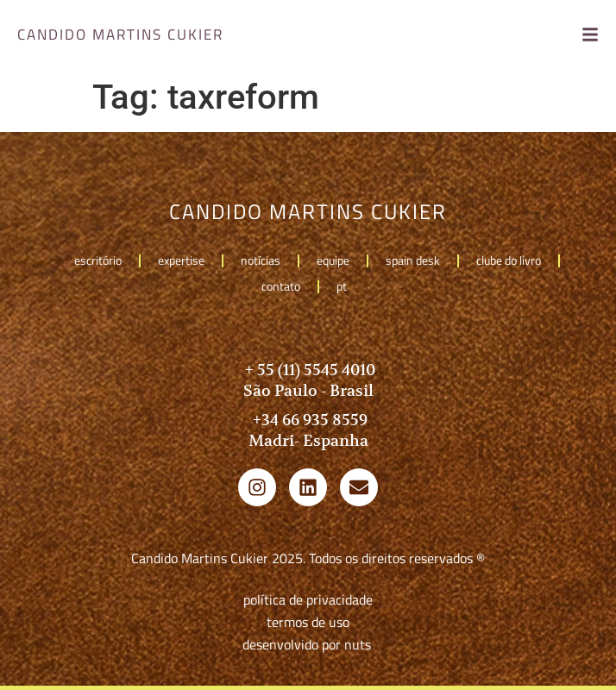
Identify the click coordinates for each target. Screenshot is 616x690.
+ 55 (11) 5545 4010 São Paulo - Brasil (308, 380)
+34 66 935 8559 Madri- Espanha (308, 430)
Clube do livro (509, 260)
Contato (281, 286)
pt (346, 286)
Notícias (261, 260)
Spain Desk (413, 260)
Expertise (181, 260)
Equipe (333, 260)
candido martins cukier (120, 34)
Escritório (98, 260)
